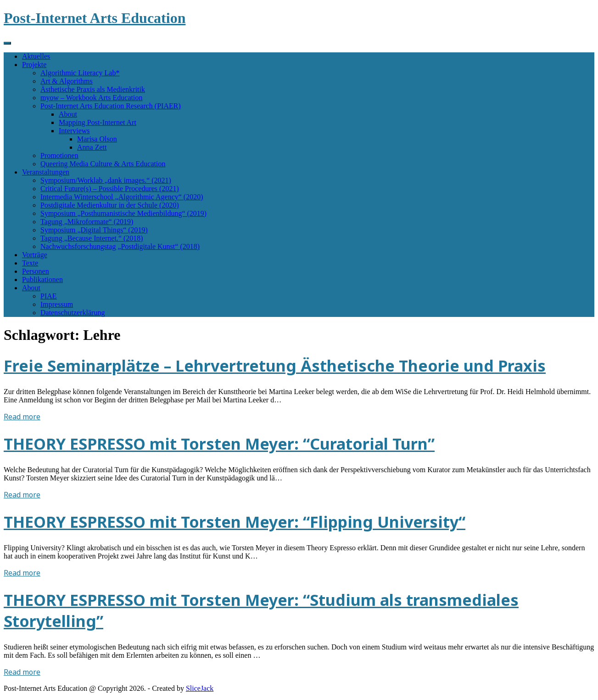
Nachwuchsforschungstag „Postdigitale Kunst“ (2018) (120, 246)
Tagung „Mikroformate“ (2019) (87, 222)
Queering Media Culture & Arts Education (103, 164)
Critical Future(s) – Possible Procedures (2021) (110, 189)
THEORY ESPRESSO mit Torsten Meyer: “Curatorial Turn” (219, 444)
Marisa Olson (97, 139)
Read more (22, 417)
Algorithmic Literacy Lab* (80, 73)
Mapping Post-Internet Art (98, 122)
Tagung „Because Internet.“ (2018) (92, 238)
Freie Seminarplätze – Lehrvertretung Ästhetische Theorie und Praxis (275, 366)
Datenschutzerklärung (73, 313)
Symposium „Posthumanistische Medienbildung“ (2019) (123, 213)
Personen (36, 271)
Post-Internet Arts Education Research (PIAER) (111, 106)
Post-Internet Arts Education (95, 18)
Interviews (74, 131)
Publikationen (42, 279)
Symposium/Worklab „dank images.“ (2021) (106, 180)
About (68, 114)
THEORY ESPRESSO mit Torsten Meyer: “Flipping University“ (235, 522)
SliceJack (200, 688)
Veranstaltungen (46, 172)
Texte (30, 263)
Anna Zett (92, 147)
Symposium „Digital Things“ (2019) (94, 230)
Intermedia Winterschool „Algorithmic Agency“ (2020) (122, 197)
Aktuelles (36, 56)
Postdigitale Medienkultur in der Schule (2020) (110, 205)
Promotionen (59, 155)
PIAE (49, 296)
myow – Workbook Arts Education (91, 98)
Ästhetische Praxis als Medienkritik (93, 89)
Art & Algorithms (67, 81)
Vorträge (35, 255)
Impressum (57, 304)
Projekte (34, 65)
